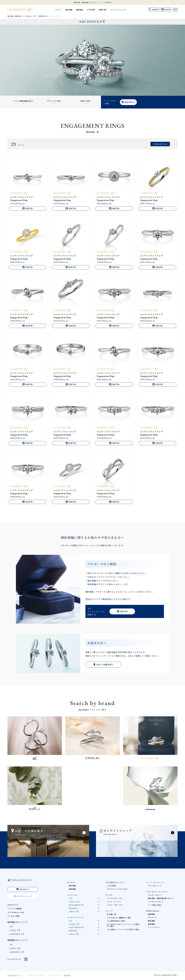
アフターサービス (114, 902)
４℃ (11, 927)
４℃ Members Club (16, 913)
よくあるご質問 (14, 917)
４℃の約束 (94, 10)
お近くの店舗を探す (105, 664)
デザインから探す (54, 101)
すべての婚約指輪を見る (23, 101)
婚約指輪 (72, 10)
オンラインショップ (122, 10)
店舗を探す (106, 10)
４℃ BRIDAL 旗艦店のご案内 (119, 918)
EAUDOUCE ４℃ (17, 934)
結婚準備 (151, 914)
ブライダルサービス (115, 898)
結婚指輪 (83, 10)
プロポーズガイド (155, 895)
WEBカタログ (13, 905)
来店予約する (130, 102)
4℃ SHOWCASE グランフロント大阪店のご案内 (123, 925)
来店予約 (167, 9)
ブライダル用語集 (14, 909)
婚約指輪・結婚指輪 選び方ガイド (161, 898)
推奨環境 (67, 976)
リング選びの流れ (155, 905)
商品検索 (155, 9)
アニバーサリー (154, 927)
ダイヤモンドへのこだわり (117, 889)
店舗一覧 (113, 914)
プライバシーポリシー (36, 976)
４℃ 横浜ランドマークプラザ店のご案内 (123, 929)
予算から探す (85, 101)
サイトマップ (54, 976)
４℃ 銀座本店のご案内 (116, 921)
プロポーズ (152, 918)
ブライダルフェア (155, 886)
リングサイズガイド (156, 902)
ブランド (62, 10)
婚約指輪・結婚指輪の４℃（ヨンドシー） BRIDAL (93, 2)
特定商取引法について (16, 976)
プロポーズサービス (115, 905)
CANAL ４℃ (15, 931)
